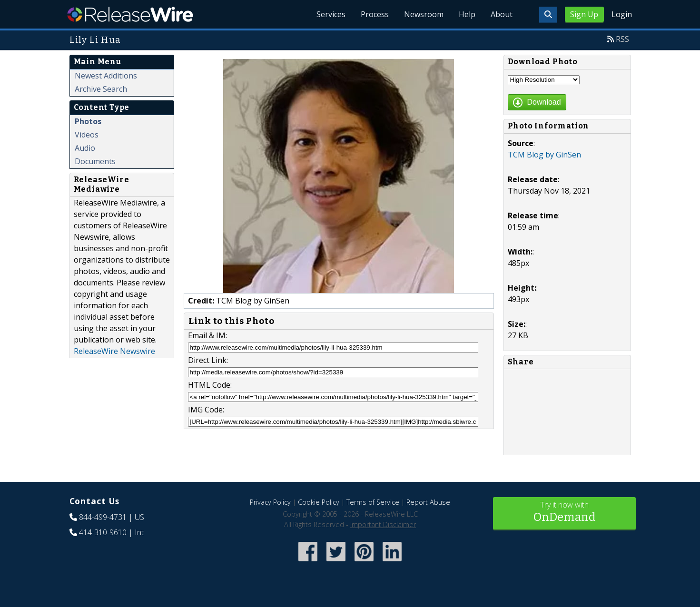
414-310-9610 (103, 532)
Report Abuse (428, 502)
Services (331, 14)
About (502, 14)
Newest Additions (106, 76)
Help (467, 14)
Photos (88, 121)
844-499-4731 (103, 517)
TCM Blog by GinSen (544, 155)
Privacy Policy (270, 502)
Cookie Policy (319, 502)
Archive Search (101, 89)
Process (375, 14)
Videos (87, 135)
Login (622, 14)
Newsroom (424, 14)
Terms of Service (373, 502)
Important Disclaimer (383, 524)
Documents (95, 161)
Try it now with (564, 513)
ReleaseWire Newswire (114, 351)
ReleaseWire (130, 14)
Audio (85, 148)
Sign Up (584, 14)
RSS (622, 39)
